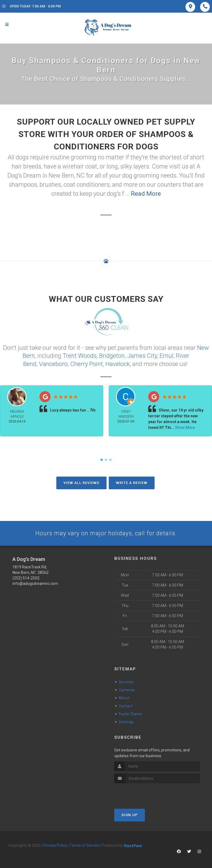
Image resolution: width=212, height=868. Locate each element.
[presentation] (144, 793)
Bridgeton (112, 355)
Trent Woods (80, 355)
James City (142, 355)
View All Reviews (81, 482)
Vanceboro (53, 363)
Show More (185, 427)
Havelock (118, 363)
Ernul (166, 355)
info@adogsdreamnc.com (35, 583)
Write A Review (132, 482)
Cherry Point (87, 363)
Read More (146, 194)
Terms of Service (84, 845)
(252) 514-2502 (26, 577)
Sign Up (130, 814)
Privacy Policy (55, 845)
